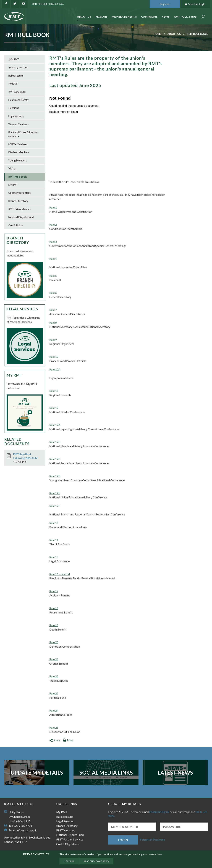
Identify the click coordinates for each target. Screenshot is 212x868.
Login (123, 840)
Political (13, 84)
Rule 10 (54, 357)
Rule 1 (53, 207)
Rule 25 (54, 727)
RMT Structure (17, 92)
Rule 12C (55, 459)
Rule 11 (54, 391)
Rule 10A (55, 369)
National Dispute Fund (21, 217)
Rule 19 (54, 625)
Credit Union (16, 225)
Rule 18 (54, 608)
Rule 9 (53, 340)
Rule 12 (54, 408)
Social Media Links (106, 772)
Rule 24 (54, 710)
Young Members (18, 160)
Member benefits (124, 17)
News (166, 17)
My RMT (13, 185)
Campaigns (149, 17)
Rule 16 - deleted (60, 574)
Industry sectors (18, 67)
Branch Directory (18, 201)
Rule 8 (53, 322)
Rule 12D (55, 476)
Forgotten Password (153, 839)
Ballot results (16, 76)
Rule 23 (54, 693)
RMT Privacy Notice (20, 209)
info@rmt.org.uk (27, 830)
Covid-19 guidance (68, 844)
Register (165, 4)
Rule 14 (54, 540)
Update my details (37, 772)
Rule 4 (53, 259)
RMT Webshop (66, 830)
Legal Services (22, 309)
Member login (195, 4)
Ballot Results (65, 817)
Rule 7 (53, 310)
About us (174, 34)
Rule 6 (53, 293)
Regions (101, 17)
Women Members (19, 124)
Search (203, 17)
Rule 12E (55, 493)
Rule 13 (54, 523)
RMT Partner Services (70, 839)
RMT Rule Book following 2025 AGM (25, 456)
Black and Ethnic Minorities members (23, 134)
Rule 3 (53, 241)
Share (55, 740)
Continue (69, 861)
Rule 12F (55, 506)
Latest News (175, 772)
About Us (84, 17)
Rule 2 (53, 224)
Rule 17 (54, 591)
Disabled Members (19, 152)
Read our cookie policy (96, 861)
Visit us (13, 168)
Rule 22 (54, 676)
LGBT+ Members (18, 144)
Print (68, 740)
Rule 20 (54, 642)
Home (157, 34)
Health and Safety (18, 100)
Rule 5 (53, 276)
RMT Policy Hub (185, 17)
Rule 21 (54, 659)
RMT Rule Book (18, 177)
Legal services (16, 116)
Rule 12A (55, 425)
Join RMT (14, 59)
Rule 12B (55, 442)
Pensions (14, 108)
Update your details (19, 193)
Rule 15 (54, 557)
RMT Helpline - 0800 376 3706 (48, 4)
